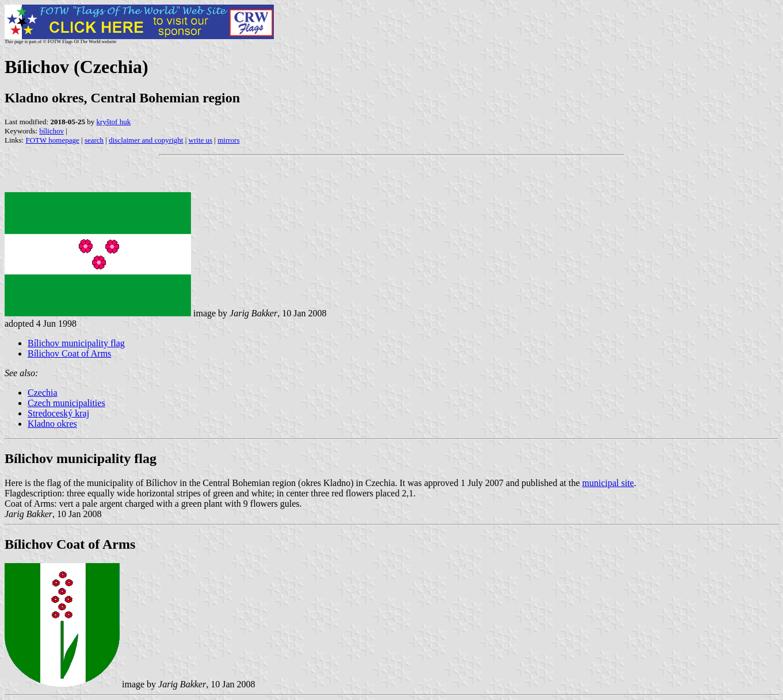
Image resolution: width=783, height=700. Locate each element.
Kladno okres (52, 424)
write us (201, 140)
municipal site (608, 483)
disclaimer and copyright (146, 140)
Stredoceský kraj (58, 413)
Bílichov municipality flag (76, 343)
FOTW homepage (52, 140)
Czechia (43, 393)
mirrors (228, 140)
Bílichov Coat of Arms (69, 353)
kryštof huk (114, 122)
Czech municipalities (66, 403)
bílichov (51, 131)
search (94, 140)
